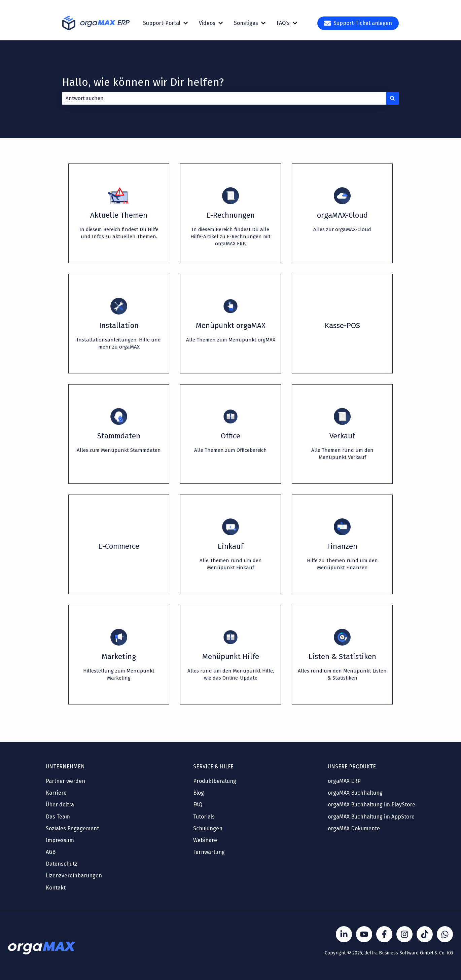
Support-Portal (162, 23)
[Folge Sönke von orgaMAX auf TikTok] (425, 934)
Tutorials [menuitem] (204, 817)
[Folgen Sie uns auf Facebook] (384, 934)
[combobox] (224, 98)
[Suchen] (392, 98)
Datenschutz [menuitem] (62, 864)
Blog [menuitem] (199, 793)
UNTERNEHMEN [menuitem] (65, 767)
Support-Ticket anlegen (358, 23)
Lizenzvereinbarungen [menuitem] (74, 876)
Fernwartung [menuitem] (209, 852)
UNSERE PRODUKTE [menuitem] (352, 767)
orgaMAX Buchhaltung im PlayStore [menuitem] (371, 805)
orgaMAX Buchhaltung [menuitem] (355, 793)
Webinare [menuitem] (205, 840)
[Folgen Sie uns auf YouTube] (364, 934)
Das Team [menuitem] (58, 817)
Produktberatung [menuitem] (215, 781)
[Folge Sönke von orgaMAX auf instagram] (404, 934)
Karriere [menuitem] (56, 793)
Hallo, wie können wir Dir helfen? (143, 82)
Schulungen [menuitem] (208, 828)
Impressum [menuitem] (60, 840)
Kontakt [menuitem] (56, 888)
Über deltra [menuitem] (60, 805)
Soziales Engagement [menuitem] (72, 828)
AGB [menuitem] (51, 852)
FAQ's (283, 23)
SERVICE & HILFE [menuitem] (213, 767)
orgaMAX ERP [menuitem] (344, 781)
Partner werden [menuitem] (65, 781)
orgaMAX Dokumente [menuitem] (354, 828)
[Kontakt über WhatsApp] (445, 934)
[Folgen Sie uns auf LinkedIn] (344, 934)
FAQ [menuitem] (198, 805)
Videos (207, 23)
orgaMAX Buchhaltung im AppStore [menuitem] (371, 817)
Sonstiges (246, 23)
